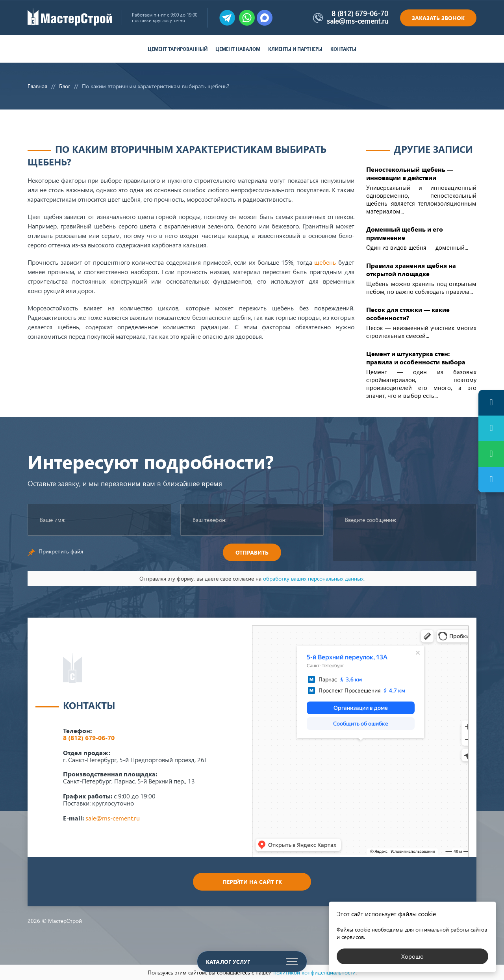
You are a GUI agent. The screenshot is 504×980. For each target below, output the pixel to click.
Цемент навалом (238, 49)
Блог (65, 86)
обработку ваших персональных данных (313, 578)
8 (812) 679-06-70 (360, 13)
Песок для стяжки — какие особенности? (408, 314)
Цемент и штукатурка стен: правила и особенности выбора (416, 358)
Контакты (343, 49)
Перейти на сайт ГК (252, 882)
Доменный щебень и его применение (405, 233)
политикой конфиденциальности (314, 972)
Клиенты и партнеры (295, 49)
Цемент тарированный (178, 49)
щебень (325, 262)
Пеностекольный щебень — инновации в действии (410, 173)
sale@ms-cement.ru (358, 21)
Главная (37, 86)
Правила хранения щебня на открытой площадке (411, 269)
